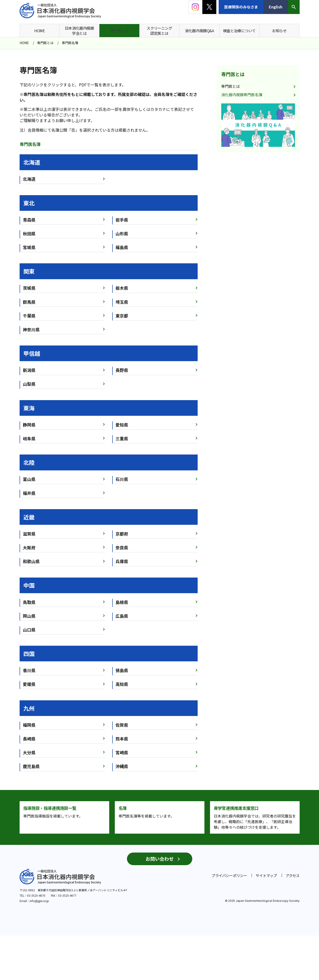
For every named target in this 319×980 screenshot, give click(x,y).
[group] (258, 125)
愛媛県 (29, 684)
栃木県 (122, 288)
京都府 (122, 534)
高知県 (122, 684)
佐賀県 (122, 725)
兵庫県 (122, 561)
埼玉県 (122, 302)
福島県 (122, 247)
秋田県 (29, 233)
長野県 (122, 370)
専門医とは (233, 74)
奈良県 (122, 547)
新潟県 (29, 370)
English (276, 7)
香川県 (29, 670)
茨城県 (29, 288)
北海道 (29, 179)
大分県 (29, 752)
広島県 (122, 616)
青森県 (29, 220)
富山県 (29, 479)
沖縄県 (122, 766)
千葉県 (29, 316)
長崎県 (29, 739)
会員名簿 (161, 94)
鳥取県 (29, 602)
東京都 (122, 316)
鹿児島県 (31, 766)
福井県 (29, 493)
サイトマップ (266, 920)
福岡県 (29, 725)
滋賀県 (29, 534)
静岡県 (29, 425)
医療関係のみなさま (241, 7)
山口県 (29, 630)
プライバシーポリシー (229, 920)
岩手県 (122, 220)
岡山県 (29, 616)
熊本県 (122, 739)
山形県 (122, 233)
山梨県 (29, 384)
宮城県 (29, 247)
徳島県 (122, 670)
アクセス (293, 920)
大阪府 (29, 547)
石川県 (122, 479)
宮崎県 (122, 752)
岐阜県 (29, 438)
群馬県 (29, 302)
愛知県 (122, 425)
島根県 (122, 602)
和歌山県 (31, 561)
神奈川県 (31, 329)
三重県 (122, 438)
